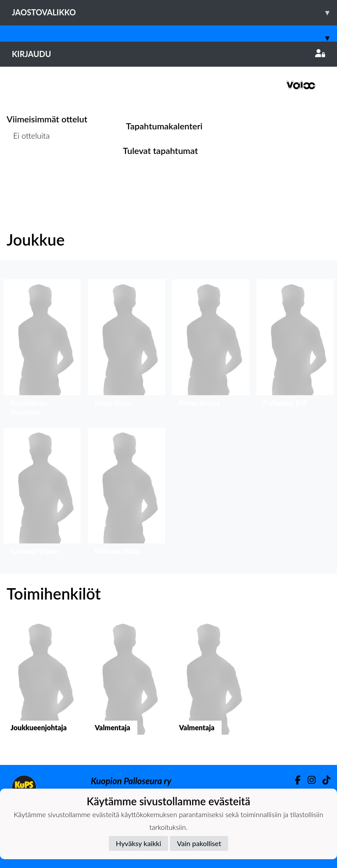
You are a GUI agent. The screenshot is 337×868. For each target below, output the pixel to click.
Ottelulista (28, 169)
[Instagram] (308, 780)
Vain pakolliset (199, 843)
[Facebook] (294, 780)
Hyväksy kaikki (138, 843)
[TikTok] (323, 780)
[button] (42, 350)
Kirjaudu (168, 54)
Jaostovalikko (174, 13)
